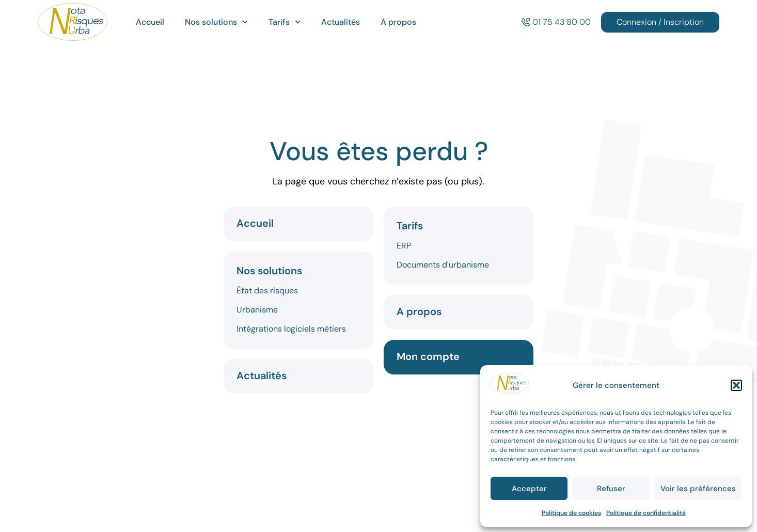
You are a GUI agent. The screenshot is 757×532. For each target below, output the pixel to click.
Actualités (341, 22)
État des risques (267, 291)
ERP (404, 246)
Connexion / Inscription (660, 22)
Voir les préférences (698, 489)
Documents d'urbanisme (443, 265)
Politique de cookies (571, 513)
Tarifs (285, 22)
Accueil (150, 22)
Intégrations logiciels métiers (291, 329)
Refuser (611, 489)
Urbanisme (257, 310)
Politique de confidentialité (646, 513)
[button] (736, 385)
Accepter (529, 489)
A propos (398, 22)
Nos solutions (216, 22)
